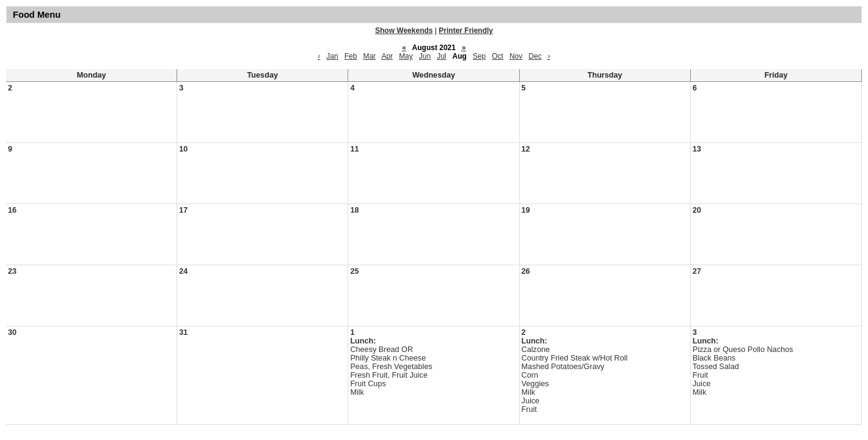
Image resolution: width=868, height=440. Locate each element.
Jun (425, 56)
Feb (351, 56)
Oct (498, 56)
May (406, 56)
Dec (535, 56)
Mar (369, 56)
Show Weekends (404, 31)
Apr (387, 56)
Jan (332, 56)
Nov (516, 56)
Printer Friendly (466, 31)
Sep (479, 56)
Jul (441, 56)
